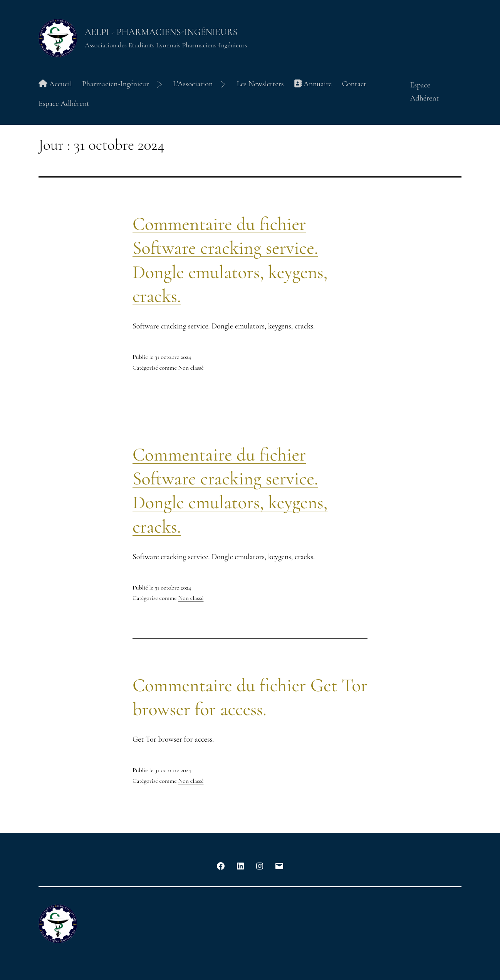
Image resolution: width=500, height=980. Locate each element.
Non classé (191, 368)
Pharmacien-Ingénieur (116, 84)
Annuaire (313, 84)
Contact (354, 84)
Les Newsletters (260, 84)
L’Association (193, 84)
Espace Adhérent (64, 104)
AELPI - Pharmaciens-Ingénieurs (161, 32)
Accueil (55, 84)
